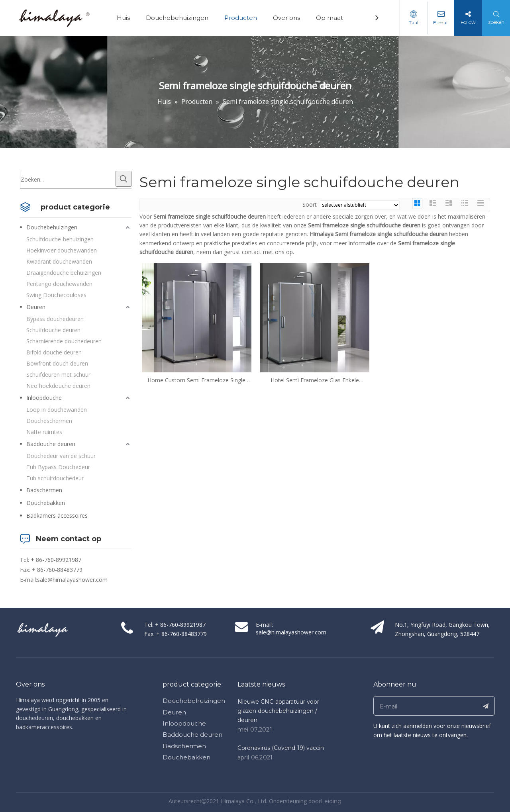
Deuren (36, 307)
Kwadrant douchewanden (59, 261)
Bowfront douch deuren (57, 363)
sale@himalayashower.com (72, 580)
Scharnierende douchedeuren (64, 341)
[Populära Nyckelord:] (124, 179)
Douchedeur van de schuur (61, 456)
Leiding (331, 801)
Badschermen (44, 490)
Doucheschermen (49, 421)
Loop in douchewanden (57, 410)
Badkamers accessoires (57, 516)
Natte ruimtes (44, 432)
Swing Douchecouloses (56, 295)
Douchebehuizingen (179, 18)
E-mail (440, 23)
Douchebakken (46, 503)
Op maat (331, 18)
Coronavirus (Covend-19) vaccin (281, 748)
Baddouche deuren (51, 444)
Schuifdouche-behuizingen (60, 239)
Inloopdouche (44, 398)
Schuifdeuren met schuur (58, 375)
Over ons (288, 18)
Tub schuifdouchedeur (55, 478)
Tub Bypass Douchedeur (58, 467)
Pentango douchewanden (59, 284)
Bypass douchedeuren (55, 319)
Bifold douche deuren (54, 352)
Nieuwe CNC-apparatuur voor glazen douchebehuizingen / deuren (278, 711)
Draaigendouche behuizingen (64, 273)
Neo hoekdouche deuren (58, 386)
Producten (243, 18)
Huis (125, 18)
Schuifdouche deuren (53, 330)
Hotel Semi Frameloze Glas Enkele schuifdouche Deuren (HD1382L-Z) (315, 380)
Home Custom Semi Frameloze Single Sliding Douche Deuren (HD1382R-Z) (196, 380)
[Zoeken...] (69, 180)
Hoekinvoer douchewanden (62, 250)
